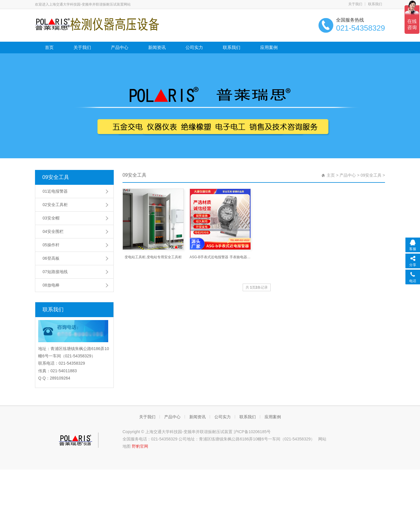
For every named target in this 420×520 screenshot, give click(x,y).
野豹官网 (140, 446)
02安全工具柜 (55, 205)
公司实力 (194, 47)
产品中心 (120, 47)
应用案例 (269, 47)
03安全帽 (51, 218)
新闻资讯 (157, 47)
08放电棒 (51, 285)
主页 (331, 175)
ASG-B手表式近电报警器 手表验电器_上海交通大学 (220, 257)
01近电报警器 (55, 191)
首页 (49, 47)
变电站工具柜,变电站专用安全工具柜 (153, 257)
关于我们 (355, 4)
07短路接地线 (55, 272)
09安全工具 (56, 177)
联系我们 (375, 4)
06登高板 (51, 258)
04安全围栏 (53, 231)
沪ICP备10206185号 (252, 432)
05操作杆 (51, 245)
